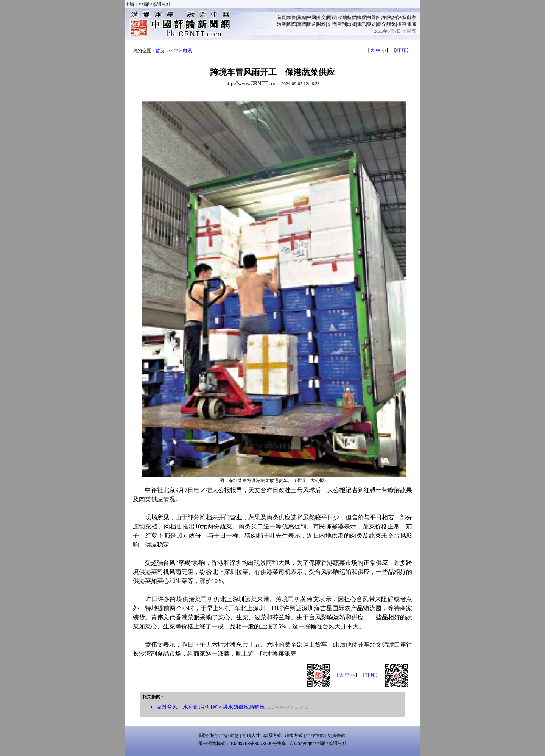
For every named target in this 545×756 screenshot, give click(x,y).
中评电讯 (183, 51)
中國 (311, 17)
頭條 (291, 17)
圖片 (311, 24)
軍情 (302, 24)
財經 (321, 24)
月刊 (341, 24)
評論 (402, 17)
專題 (371, 24)
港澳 (282, 24)
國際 (291, 24)
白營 (371, 17)
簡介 (381, 24)
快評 (391, 17)
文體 (332, 24)
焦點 (302, 17)
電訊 (361, 24)
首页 (160, 51)
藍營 (352, 17)
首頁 (282, 17)
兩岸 (332, 17)
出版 (352, 24)
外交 (321, 17)
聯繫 (391, 24)
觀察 (411, 17)
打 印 (401, 50)
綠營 (361, 17)
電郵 (411, 24)
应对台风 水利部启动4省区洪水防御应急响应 (211, 707)
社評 (381, 17)
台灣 (341, 17)
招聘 (402, 24)
